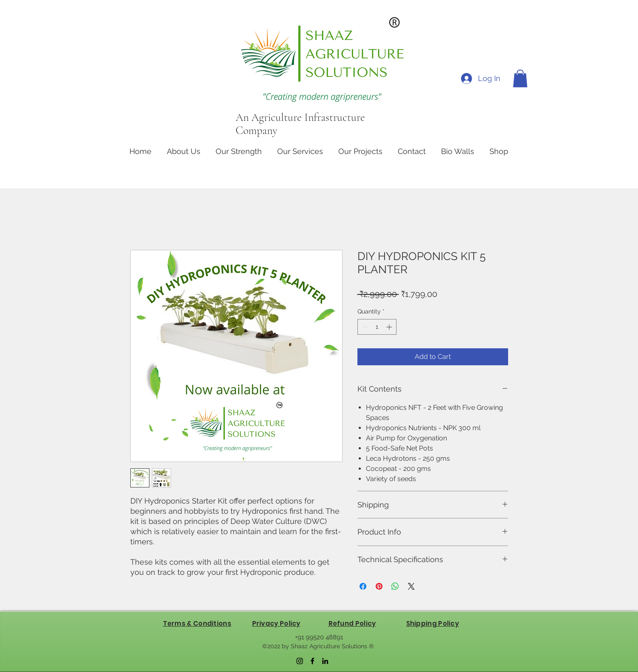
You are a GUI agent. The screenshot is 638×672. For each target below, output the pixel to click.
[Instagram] (300, 661)
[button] (520, 78)
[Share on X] (411, 586)
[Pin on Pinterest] (379, 586)
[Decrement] (364, 327)
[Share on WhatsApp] (395, 586)
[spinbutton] (377, 327)
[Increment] (390, 327)
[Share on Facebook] (363, 586)
